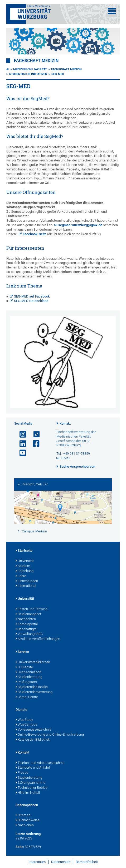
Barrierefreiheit (87, 862)
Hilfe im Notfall (28, 793)
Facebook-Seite (35, 234)
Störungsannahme (30, 783)
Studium (23, 566)
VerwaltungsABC (29, 634)
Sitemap (23, 815)
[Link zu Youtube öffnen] (21, 453)
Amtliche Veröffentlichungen (38, 639)
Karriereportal (27, 624)
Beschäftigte (26, 629)
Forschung (25, 571)
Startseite (24, 551)
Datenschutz (61, 862)
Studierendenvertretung (34, 692)
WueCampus (26, 725)
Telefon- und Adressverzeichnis (40, 763)
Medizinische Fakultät (30, 69)
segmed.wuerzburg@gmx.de (80, 225)
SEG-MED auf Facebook (32, 296)
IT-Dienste (24, 667)
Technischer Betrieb (32, 788)
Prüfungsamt (26, 682)
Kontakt (65, 424)
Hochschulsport (28, 672)
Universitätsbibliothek (33, 662)
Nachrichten (26, 619)
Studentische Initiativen (28, 74)
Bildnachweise (28, 820)
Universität (25, 561)
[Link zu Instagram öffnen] (21, 435)
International (26, 586)
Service (22, 652)
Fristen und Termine (32, 609)
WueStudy (24, 720)
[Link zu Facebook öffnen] (34, 444)
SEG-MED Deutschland (31, 301)
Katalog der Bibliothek (33, 740)
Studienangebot (28, 614)
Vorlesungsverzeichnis (33, 730)
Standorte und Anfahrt (33, 768)
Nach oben (25, 825)
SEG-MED (58, 74)
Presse (22, 773)
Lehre (21, 576)
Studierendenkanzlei (32, 687)
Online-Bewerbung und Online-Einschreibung (50, 735)
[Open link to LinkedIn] (21, 444)
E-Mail (66, 458)
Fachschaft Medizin (36, 61)
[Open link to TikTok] (34, 435)
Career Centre (27, 697)
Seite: (20, 847)
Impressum (37, 862)
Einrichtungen (27, 581)
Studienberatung (29, 677)
